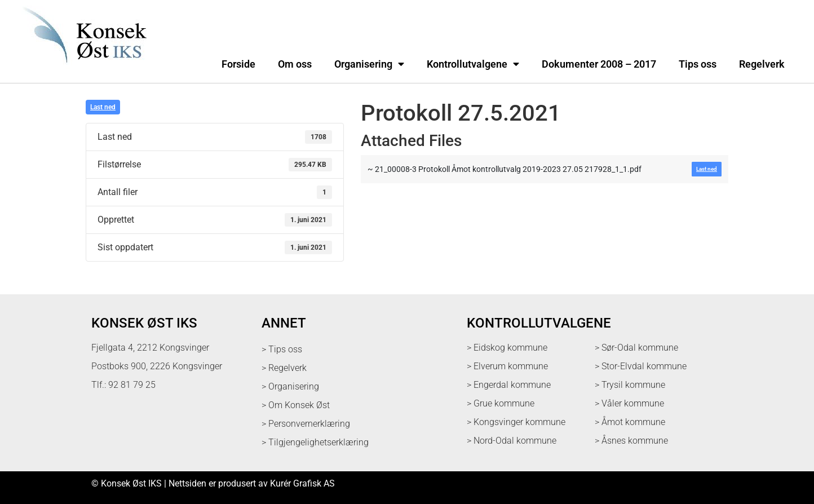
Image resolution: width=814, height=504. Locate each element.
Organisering (369, 64)
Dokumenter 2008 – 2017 (599, 64)
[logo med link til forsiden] (82, 70)
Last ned (103, 107)
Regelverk (762, 64)
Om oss (295, 64)
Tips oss (698, 64)
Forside (238, 64)
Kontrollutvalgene (473, 64)
